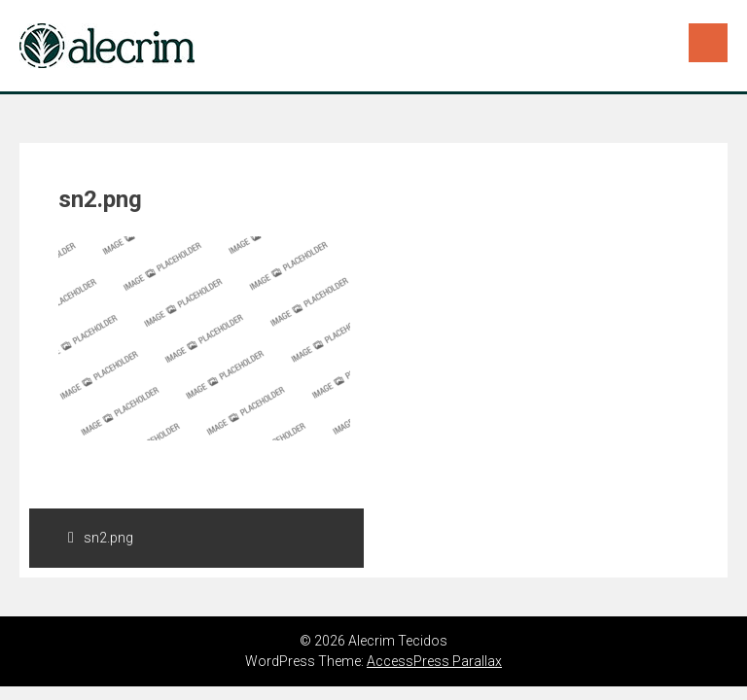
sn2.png (101, 538)
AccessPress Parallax (434, 661)
